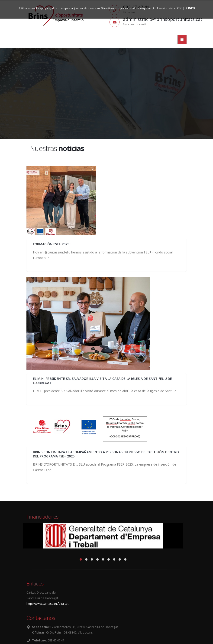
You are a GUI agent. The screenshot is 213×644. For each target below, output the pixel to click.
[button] (81, 559)
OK (179, 8)
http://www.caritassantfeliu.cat (47, 604)
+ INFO (190, 8)
